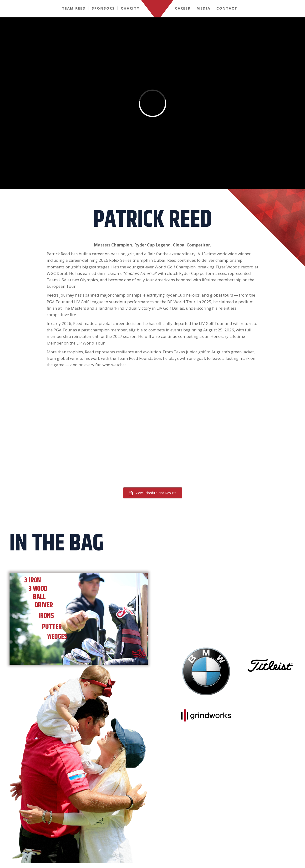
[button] (153, 493)
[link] (74, 8)
